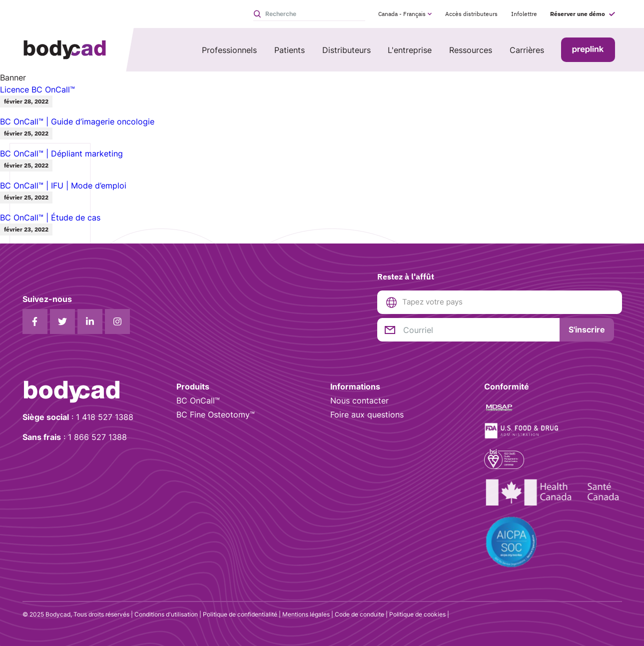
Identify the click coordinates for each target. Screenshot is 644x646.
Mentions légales (306, 614)
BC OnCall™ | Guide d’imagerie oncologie (77, 121)
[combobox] (508, 302)
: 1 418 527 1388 (78, 417)
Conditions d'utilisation (166, 614)
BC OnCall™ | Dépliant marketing (61, 153)
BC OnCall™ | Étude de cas (50, 217)
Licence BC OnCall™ (37, 89)
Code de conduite (359, 614)
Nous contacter (359, 400)
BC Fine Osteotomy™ (216, 414)
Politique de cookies (417, 614)
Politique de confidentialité (240, 614)
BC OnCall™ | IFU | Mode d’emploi (63, 185)
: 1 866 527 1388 (75, 437)
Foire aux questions (367, 414)
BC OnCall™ (198, 400)
